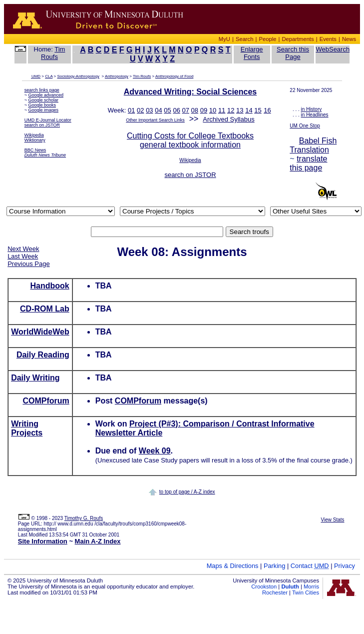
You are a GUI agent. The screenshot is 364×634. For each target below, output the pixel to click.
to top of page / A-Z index (187, 492)
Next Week (23, 249)
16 (267, 110)
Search (244, 39)
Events (328, 39)
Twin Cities (306, 592)
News (349, 39)
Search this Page (293, 53)
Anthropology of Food (175, 76)
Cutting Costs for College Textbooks (190, 136)
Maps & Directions (233, 566)
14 (249, 110)
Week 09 (155, 451)
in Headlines (315, 115)
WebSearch (333, 49)
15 (258, 110)
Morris (311, 586)
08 (195, 110)
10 (213, 110)
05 (167, 110)
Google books (42, 105)
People (268, 39)
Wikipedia (34, 135)
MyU (224, 39)
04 (158, 110)
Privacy (345, 566)
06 (176, 110)
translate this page (308, 163)
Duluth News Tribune (45, 155)
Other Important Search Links (155, 120)
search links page (42, 90)
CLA (49, 76)
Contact (310, 566)
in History (312, 109)
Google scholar (43, 100)
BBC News (35, 150)
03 (149, 110)
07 (186, 110)
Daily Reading (43, 355)
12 (231, 110)
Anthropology (117, 76)
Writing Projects (27, 428)
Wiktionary (35, 140)
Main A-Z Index (98, 541)
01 (131, 110)
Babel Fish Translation (313, 145)
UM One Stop (305, 126)
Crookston (264, 586)
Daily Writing (35, 378)
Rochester (275, 592)
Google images (43, 110)
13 (240, 110)
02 (140, 110)
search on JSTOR (42, 125)
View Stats (332, 520)
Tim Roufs (53, 53)
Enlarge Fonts (252, 53)
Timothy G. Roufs (84, 518)
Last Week (23, 256)
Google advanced (46, 95)
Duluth (290, 586)
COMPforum (46, 401)
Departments (298, 39)
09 (204, 110)
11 (222, 110)
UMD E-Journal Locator (48, 120)
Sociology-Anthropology (79, 76)
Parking (274, 566)
